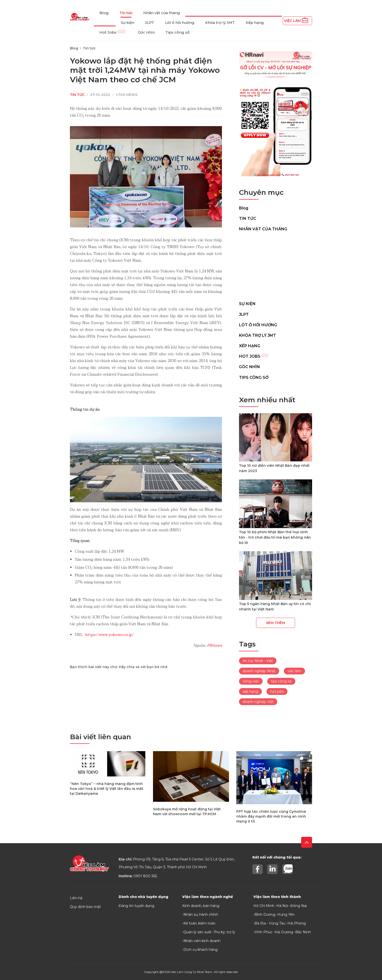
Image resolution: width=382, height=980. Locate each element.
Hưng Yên (286, 915)
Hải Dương (284, 932)
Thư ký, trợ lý (224, 932)
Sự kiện (128, 23)
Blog (104, 13)
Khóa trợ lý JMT (220, 23)
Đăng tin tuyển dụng (136, 906)
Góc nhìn (146, 32)
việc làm (294, 671)
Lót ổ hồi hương (180, 23)
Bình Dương (265, 915)
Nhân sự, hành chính (201, 915)
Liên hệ (76, 898)
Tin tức (126, 13)
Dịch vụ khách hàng (201, 950)
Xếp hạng (255, 23)
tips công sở (281, 681)
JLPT (150, 23)
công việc (251, 681)
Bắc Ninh (303, 932)
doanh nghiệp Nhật (259, 671)
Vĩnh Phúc (263, 932)
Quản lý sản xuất (197, 932)
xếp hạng (250, 691)
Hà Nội (282, 906)
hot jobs (277, 691)
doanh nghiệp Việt (258, 702)
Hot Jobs (112, 32)
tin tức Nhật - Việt (258, 661)
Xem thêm (276, 623)
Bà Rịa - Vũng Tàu (270, 923)
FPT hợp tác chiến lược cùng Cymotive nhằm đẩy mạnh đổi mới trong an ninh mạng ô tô (271, 816)
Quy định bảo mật (85, 907)
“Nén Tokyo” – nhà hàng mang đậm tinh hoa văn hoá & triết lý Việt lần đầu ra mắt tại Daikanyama (107, 789)
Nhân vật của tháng (162, 13)
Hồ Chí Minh (264, 906)
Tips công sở (177, 32)
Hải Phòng (297, 923)
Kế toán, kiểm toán (199, 923)
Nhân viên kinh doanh (202, 941)
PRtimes (215, 645)
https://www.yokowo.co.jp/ (110, 635)
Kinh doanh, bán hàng (201, 906)
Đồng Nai (299, 906)
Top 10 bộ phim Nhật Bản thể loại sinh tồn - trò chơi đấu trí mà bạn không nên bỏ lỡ (275, 537)
